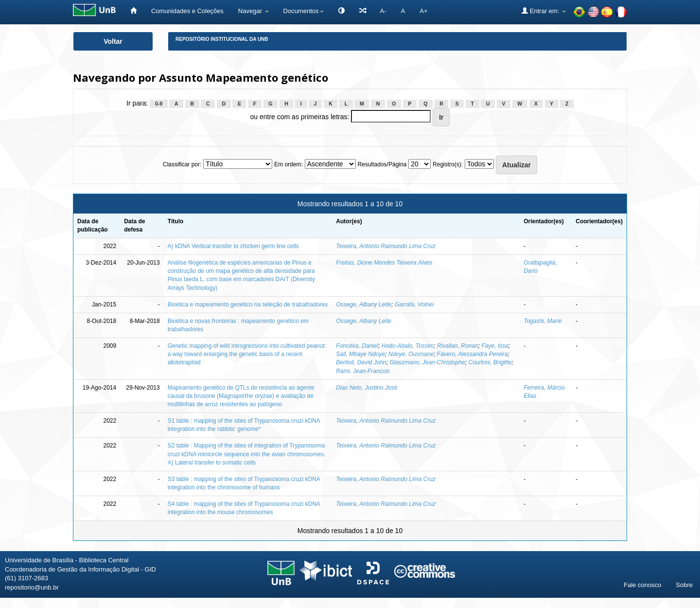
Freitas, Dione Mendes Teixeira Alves (384, 263)
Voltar (113, 41)
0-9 (159, 104)
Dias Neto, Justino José (367, 388)
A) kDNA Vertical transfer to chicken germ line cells (233, 246)
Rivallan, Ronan (458, 346)
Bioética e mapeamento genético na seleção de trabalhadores (248, 304)
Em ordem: (289, 164)
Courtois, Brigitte (490, 362)
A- (383, 11)
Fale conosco (642, 585)
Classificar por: (182, 164)
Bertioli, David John (361, 362)
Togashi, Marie (542, 321)
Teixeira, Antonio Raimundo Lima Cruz (386, 246)
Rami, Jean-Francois (363, 371)
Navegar (254, 11)
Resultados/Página (382, 164)
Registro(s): (448, 164)
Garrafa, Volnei (414, 304)
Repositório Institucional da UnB (222, 39)
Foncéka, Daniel (357, 346)
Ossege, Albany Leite (364, 304)
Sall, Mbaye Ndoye (360, 354)
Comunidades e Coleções (187, 11)
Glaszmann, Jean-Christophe (427, 362)
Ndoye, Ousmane (411, 354)
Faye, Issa (495, 346)
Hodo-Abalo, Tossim (408, 346)
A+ (423, 11)
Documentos (304, 11)
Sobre (684, 585)
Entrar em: (544, 11)
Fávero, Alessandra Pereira (472, 354)
